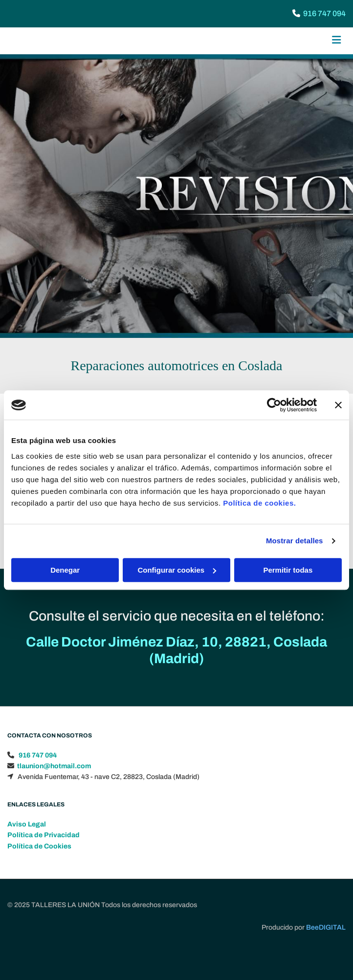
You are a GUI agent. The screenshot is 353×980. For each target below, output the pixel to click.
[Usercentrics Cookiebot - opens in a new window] (274, 405)
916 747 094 (324, 13)
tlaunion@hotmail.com (54, 788)
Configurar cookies (177, 570)
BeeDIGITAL (326, 949)
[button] (289, 41)
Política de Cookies (39, 868)
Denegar (65, 570)
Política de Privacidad (44, 857)
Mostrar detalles (295, 541)
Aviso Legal (27, 846)
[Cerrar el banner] (338, 405)
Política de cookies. (259, 503)
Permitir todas (288, 570)
